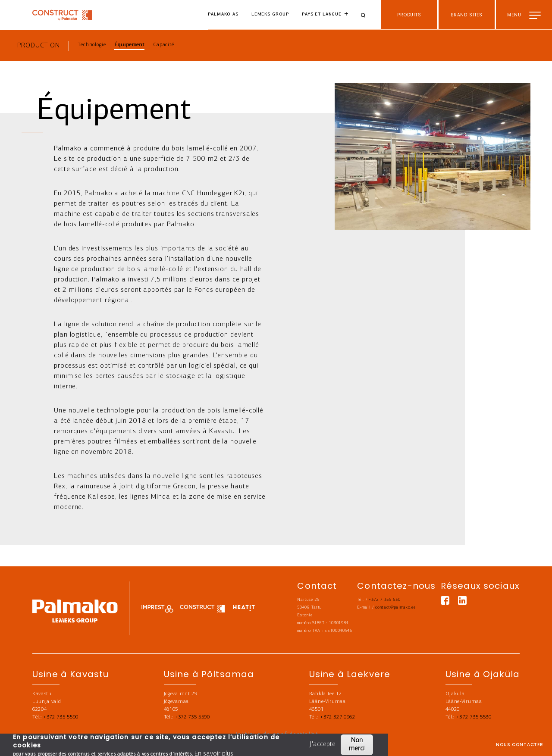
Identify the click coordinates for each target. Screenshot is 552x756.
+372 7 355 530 (385, 600)
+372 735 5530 (474, 717)
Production (39, 46)
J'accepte (323, 744)
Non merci (357, 745)
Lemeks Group (270, 14)
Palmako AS (223, 14)
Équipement (129, 45)
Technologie (92, 45)
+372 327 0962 (338, 717)
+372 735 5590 (61, 717)
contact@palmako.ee (395, 608)
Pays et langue (322, 14)
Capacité (164, 45)
